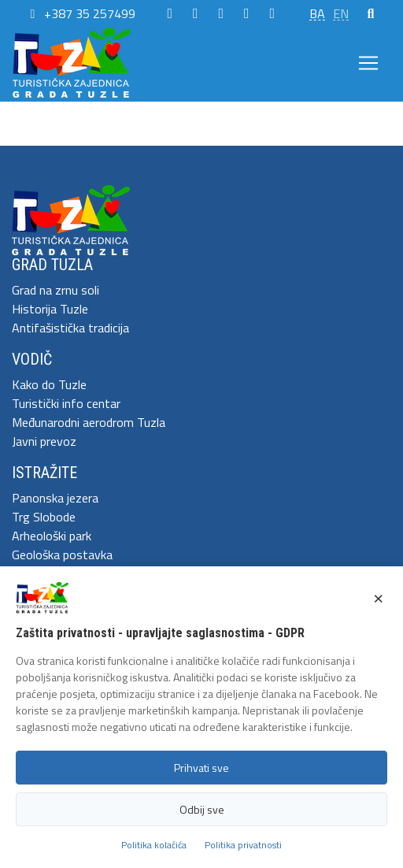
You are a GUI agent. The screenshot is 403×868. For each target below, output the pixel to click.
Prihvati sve (201, 768)
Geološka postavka (62, 555)
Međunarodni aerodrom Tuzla (89, 422)
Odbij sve (202, 809)
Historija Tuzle (50, 309)
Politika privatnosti (243, 845)
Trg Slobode (44, 517)
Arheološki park (52, 536)
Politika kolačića (154, 845)
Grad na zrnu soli (55, 290)
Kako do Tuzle (49, 384)
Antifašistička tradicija (70, 328)
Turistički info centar (66, 403)
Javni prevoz (44, 441)
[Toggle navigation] (368, 63)
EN (341, 13)
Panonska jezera (55, 498)
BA (317, 13)
